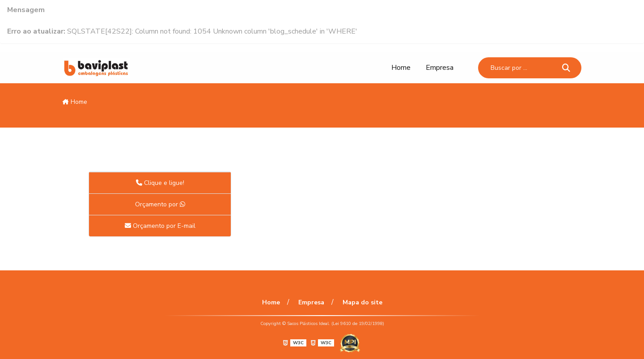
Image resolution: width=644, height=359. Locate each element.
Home (401, 68)
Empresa (440, 68)
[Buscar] (566, 68)
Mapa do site (362, 302)
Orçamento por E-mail (160, 226)
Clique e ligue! (160, 183)
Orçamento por (160, 204)
